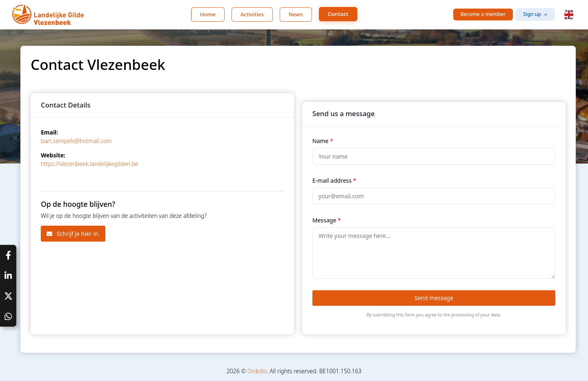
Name (323, 141)
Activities (252, 14)
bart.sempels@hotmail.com (76, 141)
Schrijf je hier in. (73, 234)
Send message (434, 298)
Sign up (532, 14)
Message (327, 220)
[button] (569, 15)
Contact (338, 14)
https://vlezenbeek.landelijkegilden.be (89, 164)
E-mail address (334, 180)
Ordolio (257, 371)
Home (208, 14)
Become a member (483, 14)
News (296, 14)
